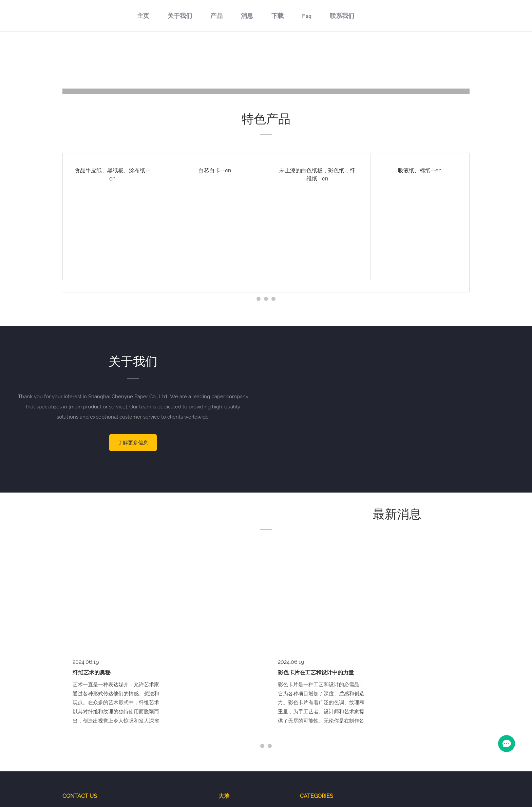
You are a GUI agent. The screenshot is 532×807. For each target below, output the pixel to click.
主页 (143, 53)
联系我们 (342, 53)
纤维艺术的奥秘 (92, 561)
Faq (307, 53)
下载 (278, 53)
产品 (216, 53)
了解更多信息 (133, 443)
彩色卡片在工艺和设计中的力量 (316, 561)
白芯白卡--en (215, 170)
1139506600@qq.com (113, 719)
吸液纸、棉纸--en (420, 170)
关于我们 (180, 53)
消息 (247, 53)
